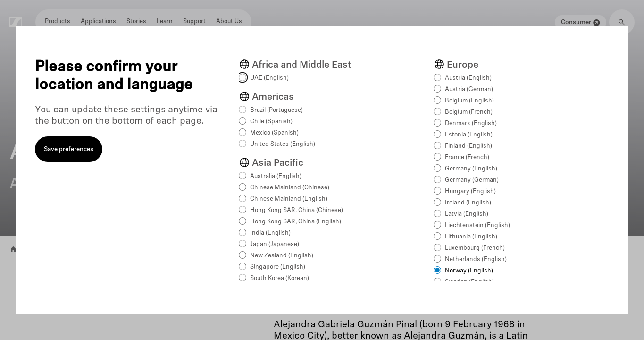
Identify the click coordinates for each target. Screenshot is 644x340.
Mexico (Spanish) (274, 133)
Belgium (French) (469, 112)
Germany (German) (472, 180)
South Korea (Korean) (280, 278)
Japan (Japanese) (275, 244)
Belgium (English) (469, 101)
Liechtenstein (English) (477, 225)
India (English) (270, 233)
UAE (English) (269, 78)
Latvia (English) (467, 214)
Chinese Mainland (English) (289, 199)
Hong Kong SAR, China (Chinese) (297, 210)
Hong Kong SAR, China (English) (296, 222)
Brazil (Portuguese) (276, 110)
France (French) (467, 157)
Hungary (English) (470, 191)
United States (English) (283, 144)
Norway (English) (469, 271)
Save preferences (69, 149)
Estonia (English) (469, 135)
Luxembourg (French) (475, 248)
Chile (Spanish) (271, 122)
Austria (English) (468, 78)
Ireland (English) (468, 203)
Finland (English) (468, 146)
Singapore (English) (278, 267)
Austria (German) (469, 89)
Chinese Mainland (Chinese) (290, 188)
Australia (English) (276, 176)
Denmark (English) (471, 123)
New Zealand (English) (282, 256)
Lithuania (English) (471, 237)
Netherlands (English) (476, 259)
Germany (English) (471, 169)
